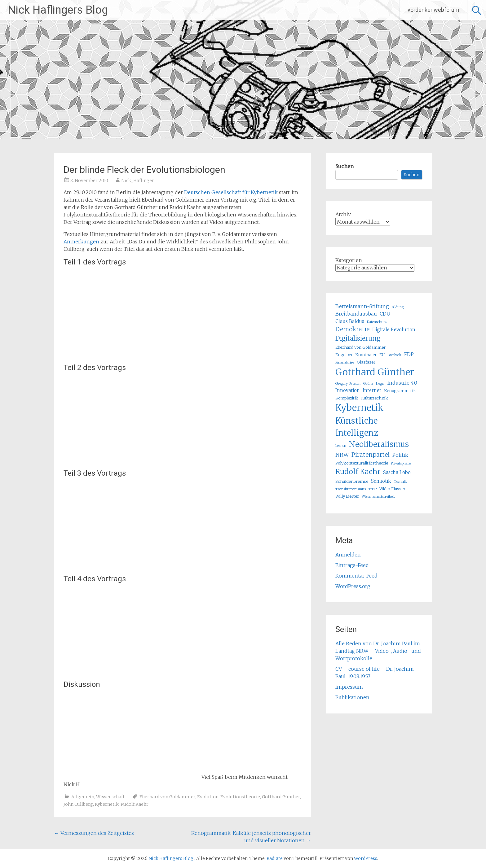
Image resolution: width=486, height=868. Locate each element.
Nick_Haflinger (138, 181)
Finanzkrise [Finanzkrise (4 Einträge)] (345, 362)
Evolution (208, 797)
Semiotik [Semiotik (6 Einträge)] (381, 481)
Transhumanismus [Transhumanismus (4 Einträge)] (351, 489)
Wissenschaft (110, 797)
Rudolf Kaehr (135, 804)
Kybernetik (107, 804)
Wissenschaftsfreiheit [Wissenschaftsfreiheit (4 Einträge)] (378, 497)
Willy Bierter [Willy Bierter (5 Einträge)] (347, 496)
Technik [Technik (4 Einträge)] (400, 482)
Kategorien (349, 260)
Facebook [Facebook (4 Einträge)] (394, 355)
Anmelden (348, 555)
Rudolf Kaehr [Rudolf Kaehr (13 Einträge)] (358, 471)
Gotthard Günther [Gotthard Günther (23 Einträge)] (375, 372)
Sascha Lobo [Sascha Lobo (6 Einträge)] (397, 472)
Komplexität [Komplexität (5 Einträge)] (347, 398)
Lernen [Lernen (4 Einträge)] (341, 446)
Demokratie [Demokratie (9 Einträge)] (352, 329)
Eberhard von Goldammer (167, 797)
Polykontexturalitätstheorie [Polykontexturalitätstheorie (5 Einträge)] (362, 463)
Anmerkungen (82, 242)
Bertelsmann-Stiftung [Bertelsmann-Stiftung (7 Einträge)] (362, 306)
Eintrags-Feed (352, 565)
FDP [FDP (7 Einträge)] (409, 354)
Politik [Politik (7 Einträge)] (400, 455)
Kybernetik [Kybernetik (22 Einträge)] (360, 408)
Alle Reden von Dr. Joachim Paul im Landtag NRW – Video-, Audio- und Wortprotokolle (378, 651)
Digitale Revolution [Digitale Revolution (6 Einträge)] (394, 330)
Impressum (349, 687)
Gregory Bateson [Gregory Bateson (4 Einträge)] (348, 384)
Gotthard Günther (281, 797)
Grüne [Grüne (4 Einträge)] (368, 384)
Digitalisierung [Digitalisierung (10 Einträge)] (358, 338)
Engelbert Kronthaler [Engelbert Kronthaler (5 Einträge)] (356, 355)
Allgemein (83, 797)
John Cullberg (78, 804)
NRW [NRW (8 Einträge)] (342, 455)
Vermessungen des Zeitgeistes (94, 833)
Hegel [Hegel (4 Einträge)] (380, 384)
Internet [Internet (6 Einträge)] (372, 390)
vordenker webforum (433, 10)
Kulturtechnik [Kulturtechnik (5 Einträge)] (375, 398)
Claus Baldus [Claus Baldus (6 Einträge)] (350, 321)
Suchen (345, 166)
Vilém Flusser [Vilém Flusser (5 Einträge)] (392, 489)
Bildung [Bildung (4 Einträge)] (398, 307)
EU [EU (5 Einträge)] (382, 355)
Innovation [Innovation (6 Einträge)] (348, 390)
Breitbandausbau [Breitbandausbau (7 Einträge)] (356, 314)
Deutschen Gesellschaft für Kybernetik (231, 192)
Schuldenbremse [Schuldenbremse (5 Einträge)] (352, 481)
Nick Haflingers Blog (58, 10)
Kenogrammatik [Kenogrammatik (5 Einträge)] (400, 391)
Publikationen (352, 697)
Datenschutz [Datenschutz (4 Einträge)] (377, 322)
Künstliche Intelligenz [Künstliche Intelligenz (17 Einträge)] (357, 427)
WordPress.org (353, 586)
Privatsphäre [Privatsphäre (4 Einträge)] (401, 463)
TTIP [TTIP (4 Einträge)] (373, 489)
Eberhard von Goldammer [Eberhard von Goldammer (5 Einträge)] (360, 347)
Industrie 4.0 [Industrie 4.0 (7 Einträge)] (402, 383)
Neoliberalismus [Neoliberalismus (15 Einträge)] (379, 444)
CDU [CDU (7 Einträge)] (385, 314)
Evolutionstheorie (240, 797)
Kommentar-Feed (356, 576)
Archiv (343, 214)
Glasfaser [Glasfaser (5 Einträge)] (366, 362)
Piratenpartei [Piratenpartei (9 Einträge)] (371, 455)
